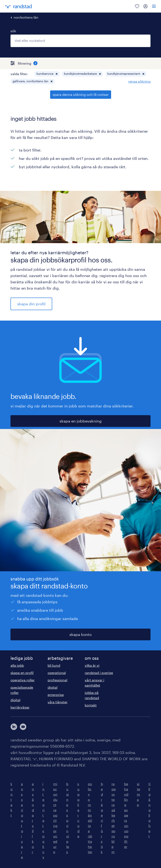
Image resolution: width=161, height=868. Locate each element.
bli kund (54, 665)
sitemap (138, 794)
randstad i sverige (99, 673)
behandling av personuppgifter (126, 815)
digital (15, 700)
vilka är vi (92, 665)
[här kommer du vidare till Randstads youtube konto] (23, 727)
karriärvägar (20, 707)
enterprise (56, 695)
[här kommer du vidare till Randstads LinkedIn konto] (14, 727)
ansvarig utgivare (22, 820)
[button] (57, 74)
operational (57, 673)
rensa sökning (139, 81)
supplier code (78, 810)
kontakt (91, 705)
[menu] (154, 6)
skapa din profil (31, 304)
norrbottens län (26, 17)
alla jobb (17, 665)
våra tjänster (58, 702)
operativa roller (23, 680)
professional (57, 680)
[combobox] (80, 41)
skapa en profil (22, 673)
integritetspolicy (43, 820)
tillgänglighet (149, 810)
